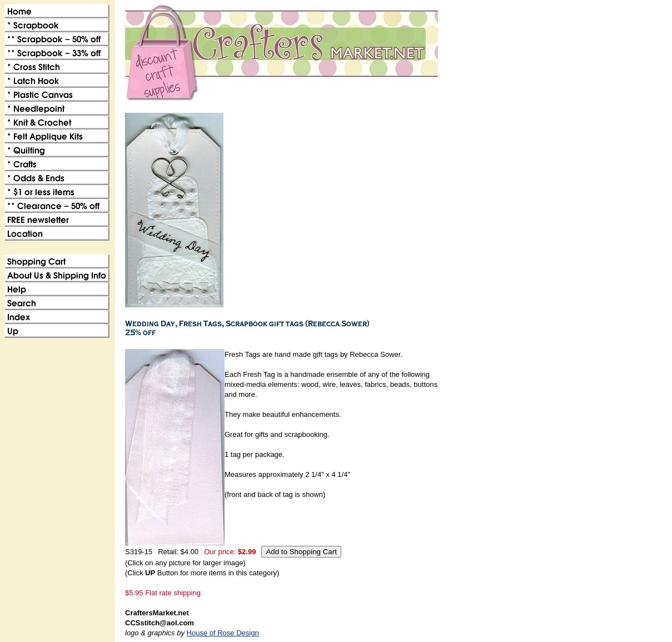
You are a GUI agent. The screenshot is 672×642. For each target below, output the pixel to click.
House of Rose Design (223, 633)
